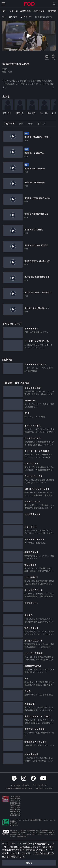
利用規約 (26, 785)
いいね (47, 59)
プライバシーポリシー (40, 785)
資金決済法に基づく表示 (44, 788)
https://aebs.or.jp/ (22, 836)
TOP (4, 11)
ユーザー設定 (15, 785)
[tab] (10, 124)
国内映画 (52, 11)
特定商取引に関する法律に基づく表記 (19, 788)
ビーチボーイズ (26, 17)
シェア (53, 59)
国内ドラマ (39, 11)
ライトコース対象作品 (20, 11)
